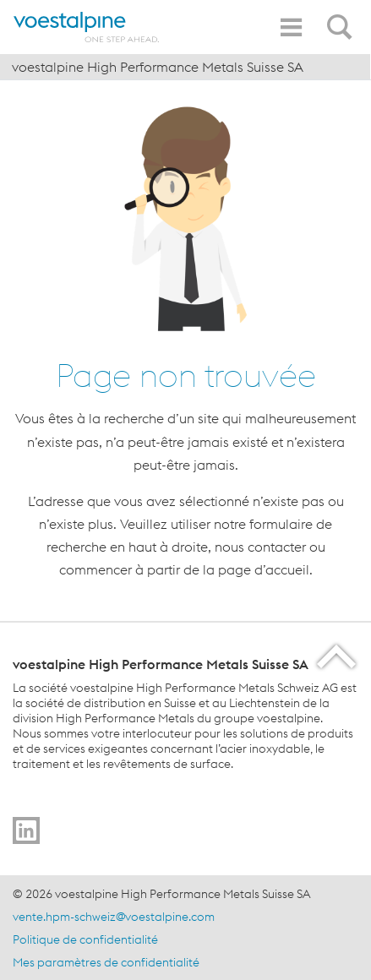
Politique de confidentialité (85, 939)
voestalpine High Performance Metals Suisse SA (158, 67)
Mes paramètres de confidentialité (106, 962)
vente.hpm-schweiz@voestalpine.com (114, 917)
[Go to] (26, 830)
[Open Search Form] (342, 18)
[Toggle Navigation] (291, 27)
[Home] (89, 27)
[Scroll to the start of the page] (338, 656)
